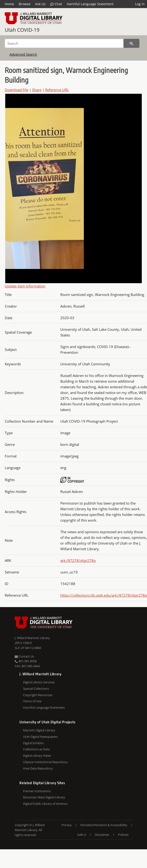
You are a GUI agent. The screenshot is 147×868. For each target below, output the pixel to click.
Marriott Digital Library (39, 730)
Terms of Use (32, 701)
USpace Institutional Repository (45, 762)
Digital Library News (37, 756)
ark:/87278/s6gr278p (78, 560)
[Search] (64, 43)
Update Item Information (25, 286)
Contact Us (24, 656)
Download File (17, 90)
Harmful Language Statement (90, 4)
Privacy (67, 825)
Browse (25, 4)
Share (37, 90)
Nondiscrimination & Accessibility (104, 825)
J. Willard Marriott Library (32, 638)
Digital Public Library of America (45, 804)
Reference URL (57, 90)
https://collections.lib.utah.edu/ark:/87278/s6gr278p (104, 595)
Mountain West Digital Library (44, 797)
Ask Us (40, 4)
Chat (56, 4)
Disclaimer (102, 835)
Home (9, 4)
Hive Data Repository (38, 768)
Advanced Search (23, 54)
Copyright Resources (38, 695)
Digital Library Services (39, 682)
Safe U (82, 835)
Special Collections (36, 689)
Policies (123, 835)
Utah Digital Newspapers (40, 737)
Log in (140, 4)
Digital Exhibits (33, 743)
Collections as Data (36, 749)
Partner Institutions (37, 791)
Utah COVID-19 (22, 30)
